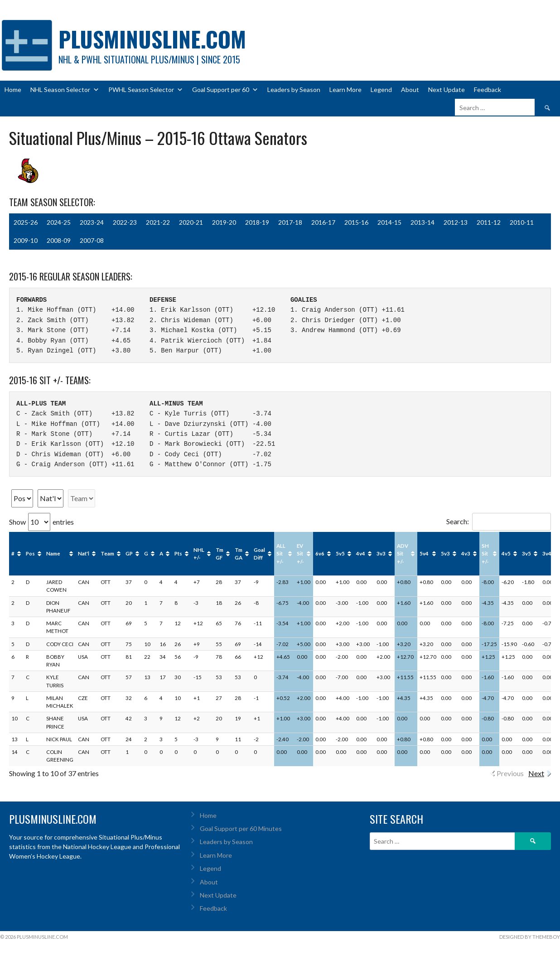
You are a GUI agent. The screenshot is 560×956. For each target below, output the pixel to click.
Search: (499, 521)
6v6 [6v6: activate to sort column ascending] (320, 553)
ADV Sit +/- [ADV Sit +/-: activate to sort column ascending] (403, 554)
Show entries (41, 522)
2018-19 (257, 222)
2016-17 (323, 222)
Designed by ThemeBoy (530, 937)
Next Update (447, 89)
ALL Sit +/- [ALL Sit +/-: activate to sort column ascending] (281, 554)
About (410, 89)
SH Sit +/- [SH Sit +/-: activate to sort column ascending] (485, 554)
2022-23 (125, 222)
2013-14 (422, 222)
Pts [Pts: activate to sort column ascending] (178, 553)
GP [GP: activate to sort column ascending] (129, 553)
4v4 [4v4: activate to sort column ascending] (361, 553)
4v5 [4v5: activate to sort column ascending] (506, 553)
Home (13, 89)
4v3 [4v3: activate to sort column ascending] (466, 553)
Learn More (345, 89)
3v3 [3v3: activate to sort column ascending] (381, 553)
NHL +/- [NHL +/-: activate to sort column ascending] (199, 554)
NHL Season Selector (65, 90)
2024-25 (59, 222)
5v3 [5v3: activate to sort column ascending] (445, 553)
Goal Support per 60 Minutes (241, 828)
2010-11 (522, 222)
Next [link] (536, 773)
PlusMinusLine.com (152, 39)
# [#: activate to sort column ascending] (13, 553)
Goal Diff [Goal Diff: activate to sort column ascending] (259, 554)
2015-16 (356, 222)
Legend (381, 89)
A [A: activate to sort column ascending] (161, 553)
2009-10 (26, 240)
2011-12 (489, 222)
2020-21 (191, 222)
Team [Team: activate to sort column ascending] (107, 553)
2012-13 (456, 222)
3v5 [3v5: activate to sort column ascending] (526, 553)
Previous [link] (510, 773)
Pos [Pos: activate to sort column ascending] (30, 553)
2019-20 (224, 222)
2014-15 (389, 222)
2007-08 (92, 240)
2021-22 (158, 222)
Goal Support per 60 (225, 90)
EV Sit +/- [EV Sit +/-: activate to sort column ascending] (300, 554)
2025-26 (26, 222)
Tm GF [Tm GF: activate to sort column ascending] (220, 554)
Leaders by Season (294, 89)
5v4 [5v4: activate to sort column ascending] (424, 553)
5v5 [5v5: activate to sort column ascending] (340, 553)
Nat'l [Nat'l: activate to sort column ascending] (84, 553)
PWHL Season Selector (146, 90)
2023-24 (92, 222)
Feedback (488, 89)
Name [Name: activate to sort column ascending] (53, 553)
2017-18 (290, 222)
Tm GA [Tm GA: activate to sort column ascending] (239, 554)
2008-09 (59, 240)
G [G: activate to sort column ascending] (146, 553)
